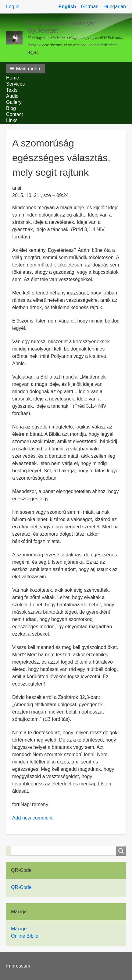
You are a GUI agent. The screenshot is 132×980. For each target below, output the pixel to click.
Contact (14, 114)
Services (15, 84)
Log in (13, 7)
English (67, 7)
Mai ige (19, 929)
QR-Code (21, 887)
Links (12, 120)
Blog (11, 108)
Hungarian (115, 7)
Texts (12, 90)
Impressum (18, 966)
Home (13, 78)
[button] (26, 69)
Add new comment (32, 818)
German (90, 7)
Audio (12, 96)
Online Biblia (25, 936)
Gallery (14, 102)
